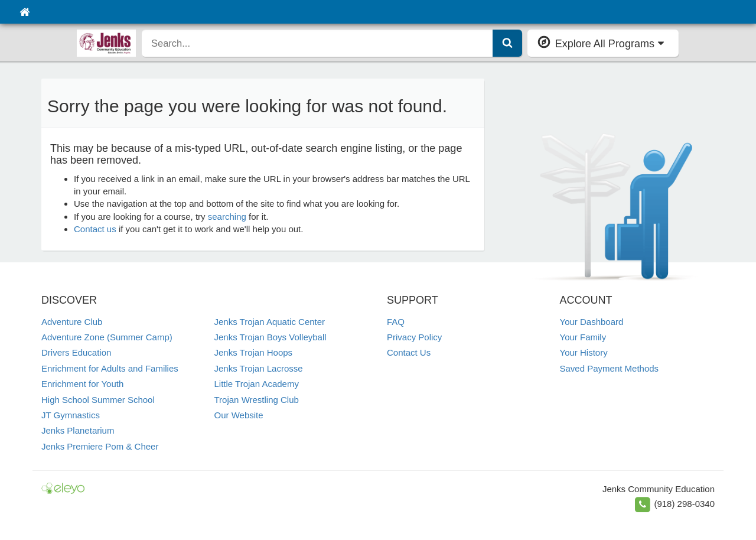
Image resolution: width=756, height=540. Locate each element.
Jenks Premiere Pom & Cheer (100, 446)
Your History (584, 352)
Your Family (583, 337)
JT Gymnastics (71, 415)
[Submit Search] (507, 43)
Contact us (95, 229)
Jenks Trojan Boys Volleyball (271, 337)
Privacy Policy (414, 337)
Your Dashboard (592, 322)
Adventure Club (72, 322)
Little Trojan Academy (257, 384)
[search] (317, 43)
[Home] (25, 12)
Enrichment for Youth (82, 384)
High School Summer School (98, 400)
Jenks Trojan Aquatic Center (270, 322)
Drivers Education (76, 352)
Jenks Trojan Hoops (254, 352)
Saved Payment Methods (610, 368)
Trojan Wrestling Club (257, 400)
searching (227, 217)
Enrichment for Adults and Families (110, 368)
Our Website (239, 415)
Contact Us (409, 352)
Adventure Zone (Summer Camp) (107, 337)
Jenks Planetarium (78, 430)
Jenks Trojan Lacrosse (259, 368)
